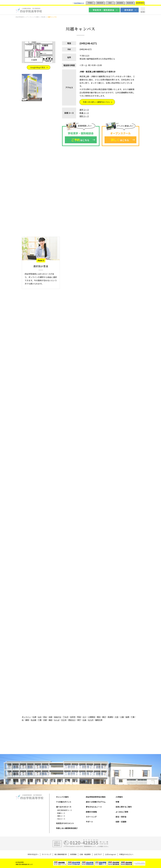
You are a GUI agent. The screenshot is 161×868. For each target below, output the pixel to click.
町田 (79, 717)
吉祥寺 (73, 717)
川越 (122, 717)
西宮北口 (72, 720)
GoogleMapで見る (38, 67)
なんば (57, 720)
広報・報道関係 (85, 854)
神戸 (79, 720)
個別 (100, 3)
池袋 (50, 717)
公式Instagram (111, 854)
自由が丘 (58, 717)
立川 (84, 717)
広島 (84, 720)
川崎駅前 (92, 717)
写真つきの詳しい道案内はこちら (96, 102)
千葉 (133, 717)
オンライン (26, 717)
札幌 (34, 717)
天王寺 (64, 720)
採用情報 (73, 854)
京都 (45, 720)
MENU (143, 12)
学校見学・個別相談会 (104, 10)
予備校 (90, 3)
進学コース (84, 110)
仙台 (40, 717)
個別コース (84, 116)
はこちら (80, 140)
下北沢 (66, 717)
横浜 (99, 717)
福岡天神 (99, 720)
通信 (120, 3)
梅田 (50, 720)
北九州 (91, 720)
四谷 (45, 717)
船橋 (127, 717)
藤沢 (104, 717)
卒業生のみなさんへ (126, 854)
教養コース (84, 113)
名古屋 (33, 720)
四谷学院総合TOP (79, 3)
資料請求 (129, 10)
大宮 (117, 717)
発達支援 (130, 3)
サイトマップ (47, 854)
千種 (40, 720)
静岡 (27, 720)
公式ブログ (98, 854)
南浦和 (110, 717)
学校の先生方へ (33, 854)
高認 (110, 3)
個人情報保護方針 (61, 854)
